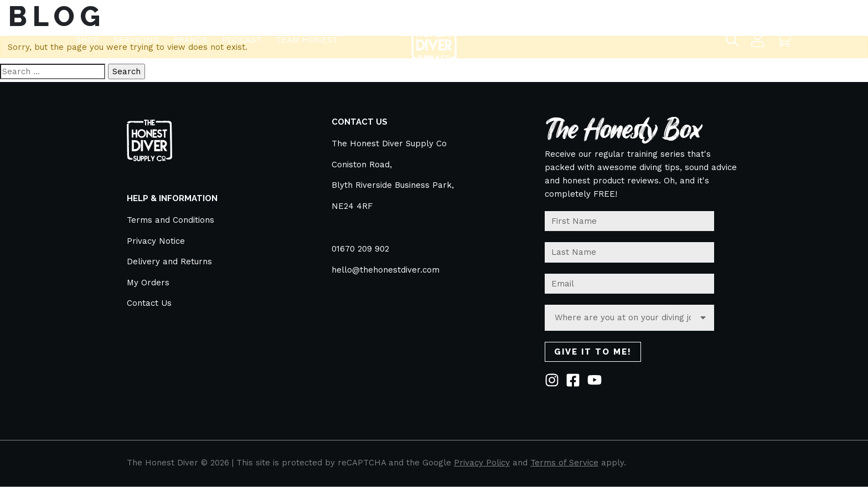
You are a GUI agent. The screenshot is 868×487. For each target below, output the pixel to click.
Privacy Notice (156, 241)
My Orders (148, 283)
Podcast (242, 35)
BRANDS (190, 35)
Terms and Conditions (170, 220)
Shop (87, 35)
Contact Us (149, 303)
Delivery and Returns (169, 262)
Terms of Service (564, 463)
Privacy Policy (482, 463)
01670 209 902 (360, 249)
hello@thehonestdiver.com (386, 270)
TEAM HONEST (307, 35)
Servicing (136, 35)
